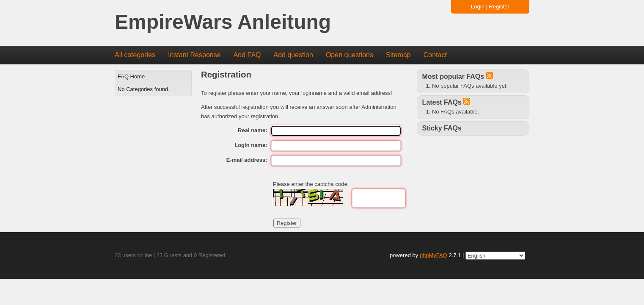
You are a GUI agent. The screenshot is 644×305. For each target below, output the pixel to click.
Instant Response (194, 55)
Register (499, 7)
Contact (435, 55)
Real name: (252, 130)
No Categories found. (144, 89)
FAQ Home (131, 76)
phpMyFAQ (433, 255)
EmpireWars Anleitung (223, 22)
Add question (293, 55)
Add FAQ (247, 55)
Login (478, 7)
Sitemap (398, 55)
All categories (135, 55)
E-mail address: (247, 160)
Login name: (251, 145)
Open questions (350, 55)
